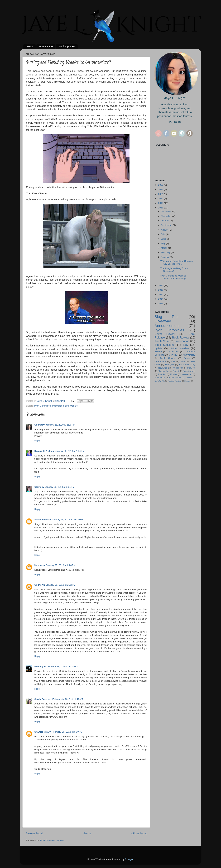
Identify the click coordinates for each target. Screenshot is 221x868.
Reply (37, 441)
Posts (30, 46)
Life (67, 406)
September (167, 225)
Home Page (46, 46)
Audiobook (178, 368)
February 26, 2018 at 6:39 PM (67, 732)
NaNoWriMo (160, 381)
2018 (161, 208)
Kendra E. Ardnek (44, 451)
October (165, 221)
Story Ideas (160, 378)
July (163, 234)
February (166, 252)
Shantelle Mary (43, 520)
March (164, 248)
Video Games (176, 378)
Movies (174, 374)
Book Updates (67, 46)
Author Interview (180, 348)
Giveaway (163, 321)
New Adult (163, 368)
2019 (161, 203)
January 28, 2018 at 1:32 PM (61, 585)
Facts (187, 358)
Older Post (139, 833)
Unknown (40, 565)
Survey (187, 381)
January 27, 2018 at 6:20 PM (61, 565)
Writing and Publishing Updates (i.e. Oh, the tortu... (177, 262)
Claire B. (39, 487)
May (163, 243)
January (165, 257)
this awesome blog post (72, 387)
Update (74, 406)
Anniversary (189, 355)
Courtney (39, 425)
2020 (161, 199)
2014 (161, 299)
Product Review (175, 381)
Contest (189, 378)
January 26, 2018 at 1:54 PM (70, 451)
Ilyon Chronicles (42, 406)
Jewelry (173, 355)
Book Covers (168, 358)
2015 (161, 294)
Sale (183, 361)
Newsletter (187, 374)
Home (87, 833)
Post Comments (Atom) (52, 840)
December (167, 211)
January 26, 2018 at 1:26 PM (60, 425)
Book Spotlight (164, 345)
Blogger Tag (163, 371)
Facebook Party (187, 364)
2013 (161, 304)
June (164, 239)
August (165, 230)
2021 (161, 194)
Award (176, 371)
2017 (161, 285)
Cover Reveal (165, 334)
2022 (161, 189)
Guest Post (174, 352)
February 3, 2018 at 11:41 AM (68, 699)
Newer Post (34, 833)
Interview (191, 368)
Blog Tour (167, 317)
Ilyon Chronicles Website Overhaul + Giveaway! (173, 277)
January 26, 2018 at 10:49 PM (67, 520)
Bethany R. (40, 666)
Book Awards (189, 371)
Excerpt (158, 352)
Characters (160, 361)
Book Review (181, 337)
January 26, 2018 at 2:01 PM (60, 487)
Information (58, 406)
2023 (161, 185)
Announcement (167, 326)
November (167, 216)
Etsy (185, 345)
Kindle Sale (162, 341)
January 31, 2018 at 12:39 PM (63, 666)
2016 (161, 290)
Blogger (129, 859)
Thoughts (170, 364)
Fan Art (162, 374)
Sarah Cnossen (43, 699)
